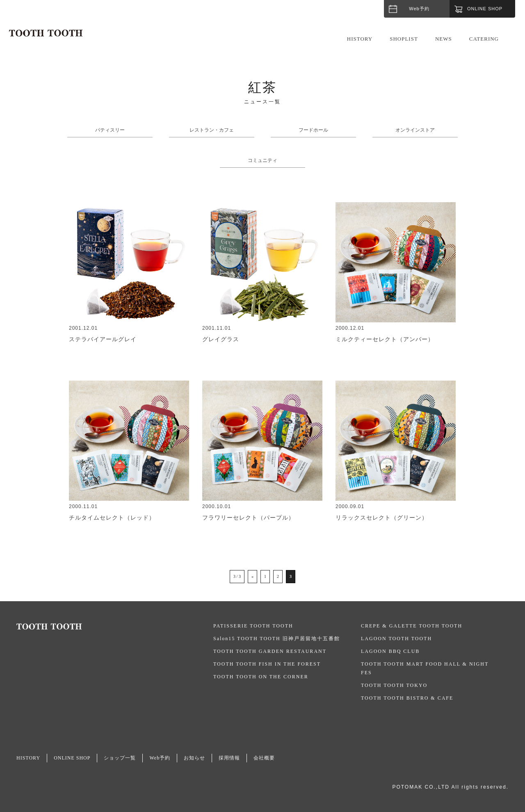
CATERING (484, 39)
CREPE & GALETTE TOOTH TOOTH (412, 626)
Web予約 (419, 9)
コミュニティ (262, 160)
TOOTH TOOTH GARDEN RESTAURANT (270, 651)
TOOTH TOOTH (115, 627)
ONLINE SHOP (72, 758)
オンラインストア (415, 130)
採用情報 (229, 758)
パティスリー (110, 130)
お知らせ (194, 758)
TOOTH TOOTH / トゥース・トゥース (46, 33)
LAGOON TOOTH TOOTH (396, 639)
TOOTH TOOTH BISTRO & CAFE (407, 698)
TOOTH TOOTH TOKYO (394, 685)
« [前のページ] (252, 576)
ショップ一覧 (120, 758)
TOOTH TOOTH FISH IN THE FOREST (267, 664)
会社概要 (264, 758)
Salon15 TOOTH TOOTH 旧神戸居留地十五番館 (277, 639)
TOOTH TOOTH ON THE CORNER (261, 677)
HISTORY (360, 39)
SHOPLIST (404, 39)
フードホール (313, 130)
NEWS (444, 39)
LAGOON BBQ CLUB (390, 651)
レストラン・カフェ (212, 130)
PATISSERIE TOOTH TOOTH (253, 626)
